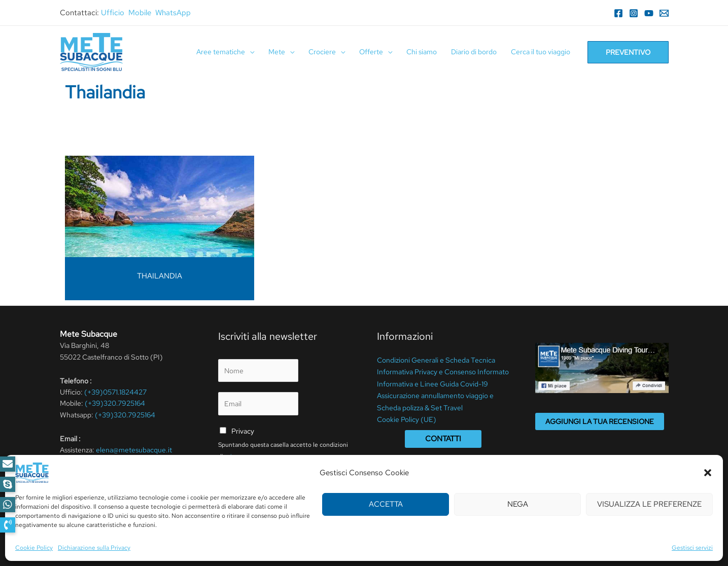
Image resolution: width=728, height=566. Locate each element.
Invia (237, 481)
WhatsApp (173, 13)
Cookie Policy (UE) (407, 416)
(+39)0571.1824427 (115, 392)
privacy (234, 456)
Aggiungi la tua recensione (600, 421)
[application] (250, 52)
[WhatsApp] (126, 490)
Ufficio (113, 13)
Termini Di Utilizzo (225, 544)
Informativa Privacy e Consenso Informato (443, 371)
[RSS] (157, 490)
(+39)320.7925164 (115, 403)
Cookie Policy (278, 544)
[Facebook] (618, 13)
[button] (8, 525)
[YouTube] (649, 13)
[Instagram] (634, 13)
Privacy (243, 431)
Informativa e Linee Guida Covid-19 (432, 382)
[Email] (664, 13)
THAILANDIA (160, 276)
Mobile (140, 13)
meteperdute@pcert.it (110, 462)
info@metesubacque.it (138, 473)
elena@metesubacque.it (134, 450)
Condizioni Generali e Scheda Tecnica (436, 360)
